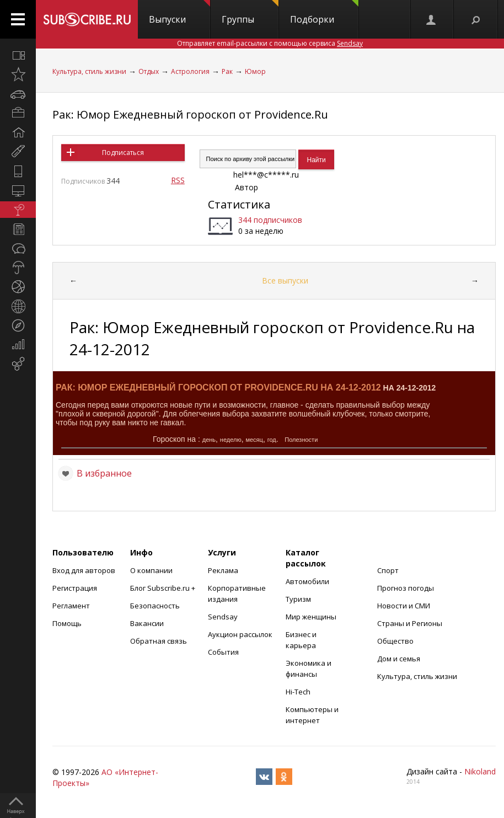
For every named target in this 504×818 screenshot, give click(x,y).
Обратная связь (159, 641)
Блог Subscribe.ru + (163, 588)
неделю (231, 440)
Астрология (190, 71)
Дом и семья (399, 659)
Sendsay (223, 617)
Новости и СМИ (404, 606)
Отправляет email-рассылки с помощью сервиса (270, 43)
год (272, 440)
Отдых (149, 71)
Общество (395, 641)
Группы (250, 13)
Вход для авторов (84, 570)
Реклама (223, 570)
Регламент (71, 606)
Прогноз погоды (406, 588)
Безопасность (155, 606)
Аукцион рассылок (240, 634)
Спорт (388, 570)
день (209, 440)
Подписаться (123, 153)
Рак (227, 71)
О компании (151, 570)
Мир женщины (311, 617)
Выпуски (179, 13)
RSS (178, 180)
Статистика (239, 204)
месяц (254, 440)
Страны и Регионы (410, 623)
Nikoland (480, 771)
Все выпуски (285, 280)
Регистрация (75, 588)
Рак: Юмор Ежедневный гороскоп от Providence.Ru (190, 114)
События (223, 652)
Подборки (324, 13)
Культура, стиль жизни (89, 71)
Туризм (298, 599)
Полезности (301, 440)
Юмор (255, 71)
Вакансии (147, 623)
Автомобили (307, 581)
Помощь (67, 623)
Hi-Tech (298, 692)
